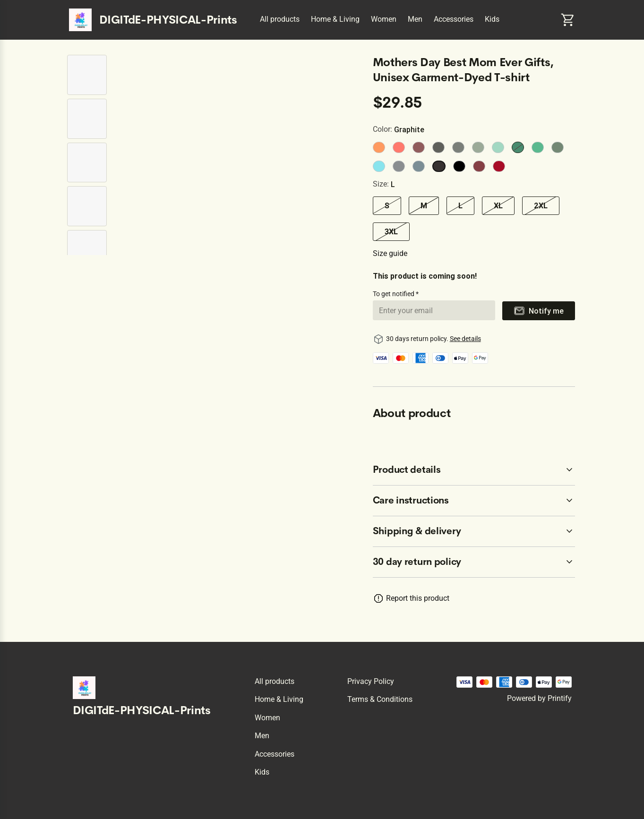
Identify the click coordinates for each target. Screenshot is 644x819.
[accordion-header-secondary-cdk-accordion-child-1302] (474, 562)
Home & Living (335, 19)
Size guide (390, 253)
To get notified (394, 294)
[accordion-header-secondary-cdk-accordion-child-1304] (474, 501)
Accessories (454, 19)
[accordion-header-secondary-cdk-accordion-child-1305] (474, 531)
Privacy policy (371, 681)
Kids (492, 19)
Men (415, 19)
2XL (541, 205)
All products (280, 19)
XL (498, 205)
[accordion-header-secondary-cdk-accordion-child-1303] (474, 470)
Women (384, 19)
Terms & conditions (380, 699)
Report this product (418, 598)
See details (465, 339)
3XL (391, 231)
